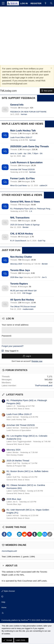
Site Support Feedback (19, 98)
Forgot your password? (13, 346)
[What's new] (46, 3)
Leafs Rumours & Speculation (26, 162)
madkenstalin (28, 309)
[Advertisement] (27, 35)
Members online (16, 545)
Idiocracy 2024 (16, 264)
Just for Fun (11, 250)
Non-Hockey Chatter (21, 257)
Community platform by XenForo (26, 620)
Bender (26, 227)
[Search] (51, 3)
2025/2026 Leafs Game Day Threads (29, 146)
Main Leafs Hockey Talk (23, 131)
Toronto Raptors (19, 284)
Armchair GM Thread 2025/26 (22, 169)
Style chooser (8, 591)
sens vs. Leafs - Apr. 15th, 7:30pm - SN (26, 153)
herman (24, 114)
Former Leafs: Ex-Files (23, 178)
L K (31, 211)
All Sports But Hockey (22, 300)
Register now (37, 361)
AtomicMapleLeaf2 (9, 551)
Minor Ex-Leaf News (19, 185)
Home (4, 607)
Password (6, 336)
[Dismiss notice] (51, 69)
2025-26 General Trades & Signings (25, 225)
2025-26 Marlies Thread (18, 461)
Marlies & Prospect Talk (16, 466)
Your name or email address (15, 325)
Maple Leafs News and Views (22, 124)
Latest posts (15, 395)
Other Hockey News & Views (22, 195)
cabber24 (43, 185)
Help (3, 602)
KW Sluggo (27, 293)
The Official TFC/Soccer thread (23, 307)
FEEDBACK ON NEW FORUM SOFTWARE (28, 112)
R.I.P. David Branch (18, 241)
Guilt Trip (42, 241)
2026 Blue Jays (17, 277)
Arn (24, 156)
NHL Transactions (20, 218)
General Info (17, 105)
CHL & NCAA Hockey (22, 234)
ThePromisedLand (44, 385)
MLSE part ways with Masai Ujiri (23, 291)
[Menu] (3, 3)
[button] (27, 597)
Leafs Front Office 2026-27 (21, 137)
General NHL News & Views (25, 202)
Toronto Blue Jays (20, 270)
